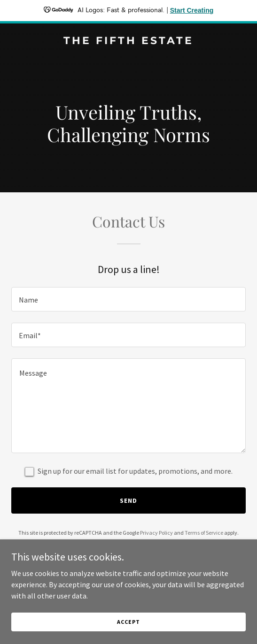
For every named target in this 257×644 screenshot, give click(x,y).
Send (128, 500)
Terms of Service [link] (204, 533)
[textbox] (128, 299)
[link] (128, 41)
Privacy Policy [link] (156, 533)
